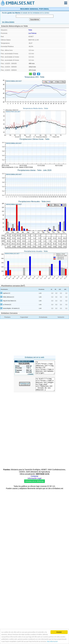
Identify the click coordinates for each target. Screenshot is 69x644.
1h (51, 289)
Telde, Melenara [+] (8, 297)
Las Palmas (32, 33)
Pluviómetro (4, 289)
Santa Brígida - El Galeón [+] (11, 308)
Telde (30, 30)
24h (65, 289)
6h (56, 289)
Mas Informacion (7, 641)
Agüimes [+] (6, 293)
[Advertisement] (35, 337)
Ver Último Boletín (8, 22)
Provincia (41, 289)
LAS (40, 293)
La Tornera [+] (7, 304)
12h (60, 289)
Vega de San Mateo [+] (9, 301)
